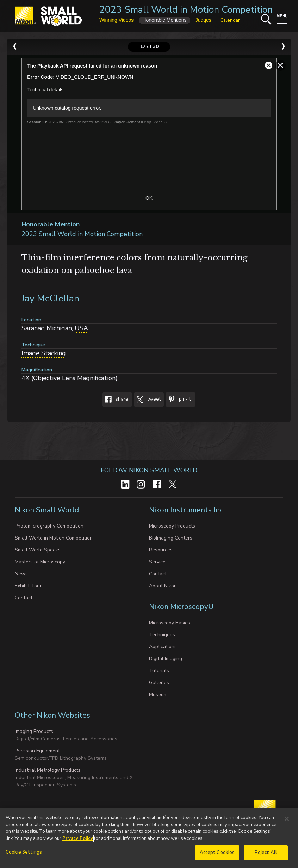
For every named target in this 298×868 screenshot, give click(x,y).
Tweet (147, 400)
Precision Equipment (37, 751)
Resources (161, 550)
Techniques (162, 635)
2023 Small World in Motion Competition (186, 10)
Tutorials (159, 671)
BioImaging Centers (171, 538)
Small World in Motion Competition (54, 538)
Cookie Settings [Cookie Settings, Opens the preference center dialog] (24, 854)
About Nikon (163, 586)
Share (115, 400)
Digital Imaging (166, 659)
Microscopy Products (172, 526)
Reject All (266, 854)
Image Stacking (44, 353)
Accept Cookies (217, 854)
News (21, 574)
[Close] (287, 820)
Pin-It (178, 400)
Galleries (159, 682)
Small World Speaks (38, 550)
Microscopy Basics (169, 623)
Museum (158, 694)
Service (157, 562)
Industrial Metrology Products (48, 770)
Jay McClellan (50, 298)
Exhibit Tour (28, 586)
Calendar (230, 20)
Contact (24, 598)
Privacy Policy (78, 840)
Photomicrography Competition (49, 526)
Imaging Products (34, 731)
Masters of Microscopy (40, 562)
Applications (163, 647)
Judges (203, 20)
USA (81, 328)
